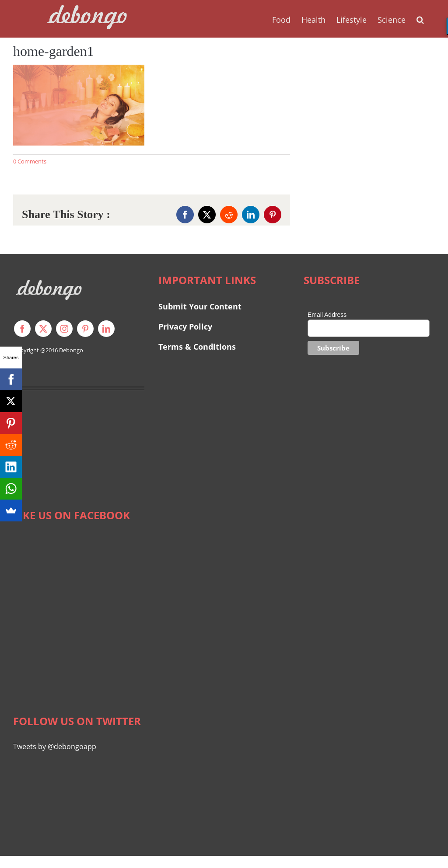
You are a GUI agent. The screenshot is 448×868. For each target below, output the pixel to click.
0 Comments (30, 161)
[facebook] (22, 329)
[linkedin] (106, 329)
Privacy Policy (185, 326)
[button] (420, 19)
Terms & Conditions (197, 347)
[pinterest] (85, 329)
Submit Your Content (201, 306)
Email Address (327, 315)
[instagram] (64, 329)
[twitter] (43, 329)
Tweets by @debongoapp (55, 746)
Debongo (71, 350)
